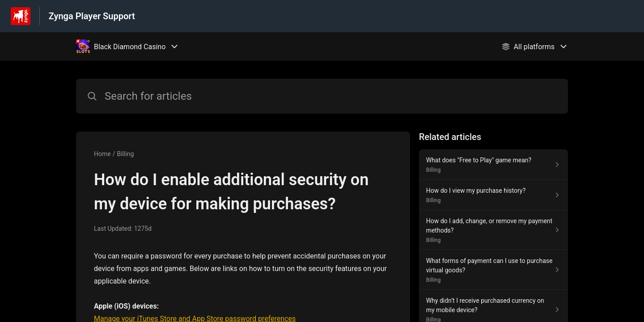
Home (102, 154)
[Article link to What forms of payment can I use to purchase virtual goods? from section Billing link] (494, 270)
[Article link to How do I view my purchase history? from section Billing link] (494, 195)
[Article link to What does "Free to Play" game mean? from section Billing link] (494, 165)
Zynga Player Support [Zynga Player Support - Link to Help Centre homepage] (92, 16)
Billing (125, 154)
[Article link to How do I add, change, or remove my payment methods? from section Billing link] (494, 230)
